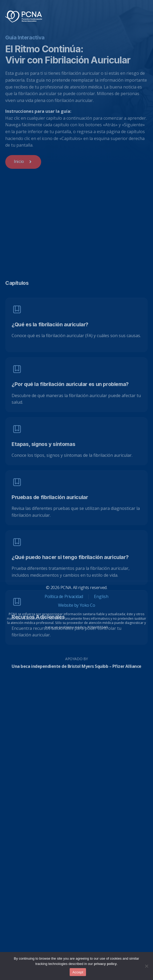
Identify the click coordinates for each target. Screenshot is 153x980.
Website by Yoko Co (77, 605)
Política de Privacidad (64, 596)
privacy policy (105, 964)
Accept (78, 972)
